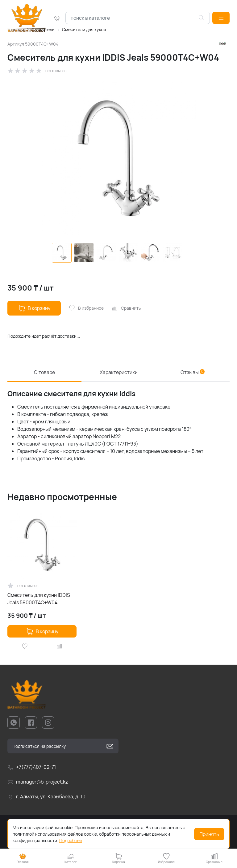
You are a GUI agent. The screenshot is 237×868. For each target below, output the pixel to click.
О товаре (44, 373)
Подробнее (71, 840)
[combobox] (138, 18)
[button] (221, 18)
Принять (209, 834)
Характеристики (119, 373)
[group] (118, 158)
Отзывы (193, 373)
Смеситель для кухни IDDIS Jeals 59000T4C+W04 (39, 599)
